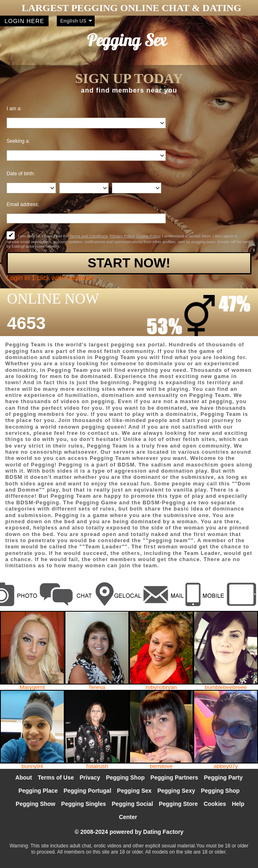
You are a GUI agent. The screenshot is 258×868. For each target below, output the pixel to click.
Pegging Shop (125, 777)
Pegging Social (132, 804)
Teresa (97, 687)
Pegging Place (38, 791)
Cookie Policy (148, 236)
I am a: (14, 109)
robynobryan (161, 687)
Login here (24, 21)
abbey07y (226, 766)
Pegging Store (178, 804)
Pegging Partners (174, 777)
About (23, 777)
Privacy (90, 777)
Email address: (23, 204)
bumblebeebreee (226, 687)
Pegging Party (223, 777)
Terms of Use (56, 777)
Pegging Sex (134, 791)
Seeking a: (18, 141)
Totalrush (97, 766)
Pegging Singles (84, 804)
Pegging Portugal (87, 791)
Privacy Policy (122, 236)
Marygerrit (32, 687)
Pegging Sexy (176, 791)
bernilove (161, 766)
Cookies (215, 804)
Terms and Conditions (89, 236)
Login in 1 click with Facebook (50, 278)
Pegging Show (35, 804)
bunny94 (32, 766)
